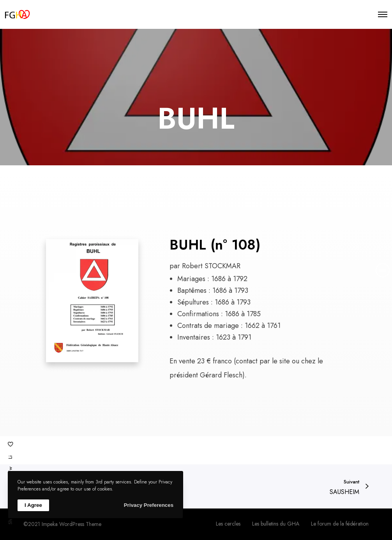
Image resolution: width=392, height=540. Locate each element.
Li (10, 457)
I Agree (33, 505)
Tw (10, 470)
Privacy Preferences (149, 505)
